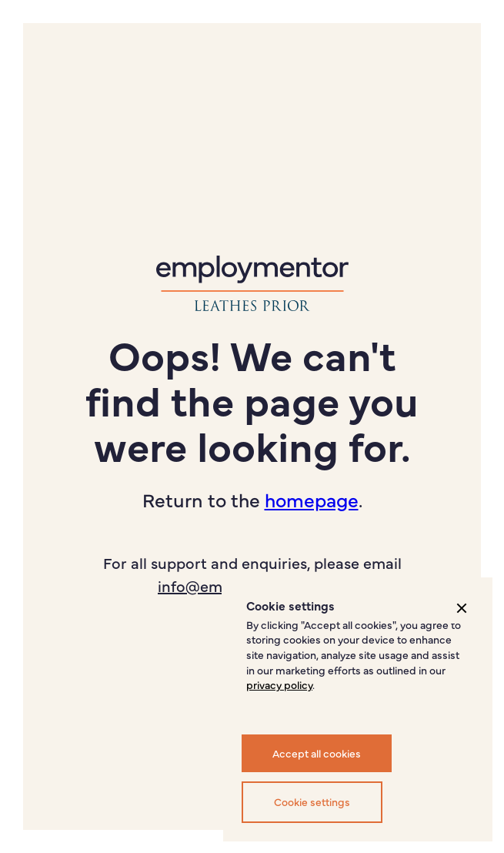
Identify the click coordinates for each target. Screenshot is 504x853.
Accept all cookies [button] (317, 753)
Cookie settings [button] (312, 801)
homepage (312, 499)
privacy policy (279, 684)
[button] (462, 608)
